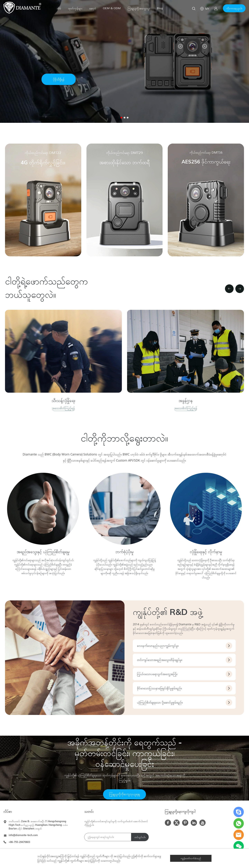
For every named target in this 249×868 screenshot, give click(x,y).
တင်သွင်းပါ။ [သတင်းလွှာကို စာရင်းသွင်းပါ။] (140, 837)
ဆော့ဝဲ (93, 8)
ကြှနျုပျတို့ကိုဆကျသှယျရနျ (124, 794)
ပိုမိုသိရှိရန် (59, 79)
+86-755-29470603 (19, 842)
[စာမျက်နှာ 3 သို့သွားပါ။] (128, 118)
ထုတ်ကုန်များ (75, 8)
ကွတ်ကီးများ (102, 856)
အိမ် (59, 8)
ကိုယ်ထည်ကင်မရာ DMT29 (124, 153)
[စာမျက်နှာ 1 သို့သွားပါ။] (121, 118)
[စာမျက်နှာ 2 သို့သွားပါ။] (124, 118)
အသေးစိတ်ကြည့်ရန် (63, 408)
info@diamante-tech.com (23, 835)
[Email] (108, 837)
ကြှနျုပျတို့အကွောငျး (139, 8)
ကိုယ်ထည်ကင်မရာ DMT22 (43, 153)
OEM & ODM (112, 8)
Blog (160, 8)
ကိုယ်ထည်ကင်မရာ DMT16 (206, 153)
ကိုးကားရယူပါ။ (234, 8)
